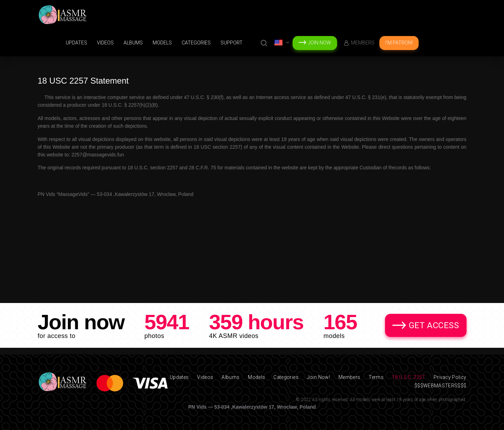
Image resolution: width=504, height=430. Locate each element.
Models (162, 43)
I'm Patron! (399, 43)
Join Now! (318, 377)
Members (363, 43)
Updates (76, 43)
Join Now (320, 43)
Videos (105, 43)
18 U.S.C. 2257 (409, 377)
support (232, 43)
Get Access (434, 325)
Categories (196, 43)
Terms (376, 377)
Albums (133, 43)
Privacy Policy (450, 377)
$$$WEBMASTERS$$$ (440, 386)
